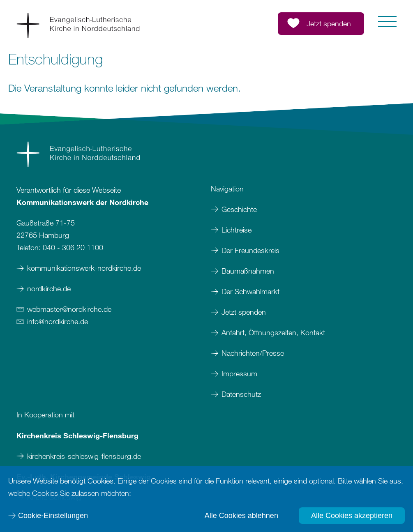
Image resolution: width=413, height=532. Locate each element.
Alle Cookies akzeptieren (352, 516)
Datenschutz (241, 394)
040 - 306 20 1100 (73, 247)
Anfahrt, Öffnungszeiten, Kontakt (273, 332)
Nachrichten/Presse (253, 353)
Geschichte (239, 209)
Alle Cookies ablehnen (241, 516)
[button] (387, 22)
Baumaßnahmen (248, 271)
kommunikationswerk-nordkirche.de (84, 268)
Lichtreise (236, 230)
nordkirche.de (49, 288)
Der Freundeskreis (250, 250)
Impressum (240, 373)
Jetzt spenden (244, 312)
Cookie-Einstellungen (53, 516)
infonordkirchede (58, 321)
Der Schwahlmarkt (250, 291)
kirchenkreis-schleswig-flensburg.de (84, 456)
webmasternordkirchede (69, 309)
